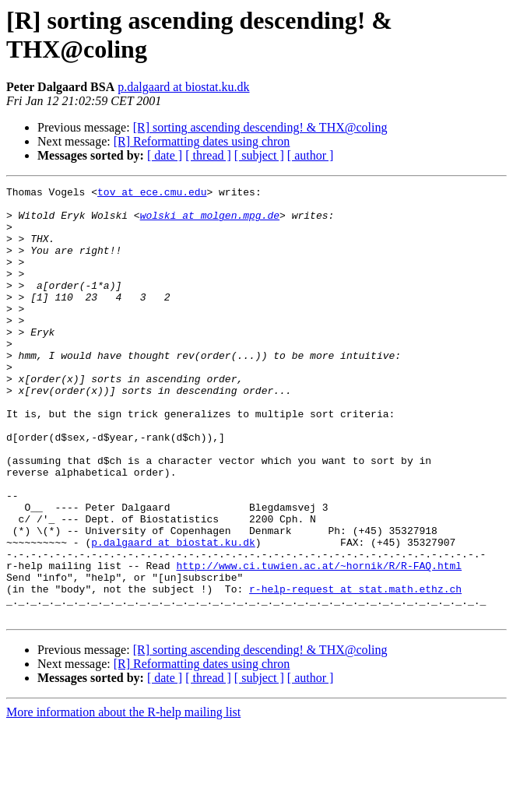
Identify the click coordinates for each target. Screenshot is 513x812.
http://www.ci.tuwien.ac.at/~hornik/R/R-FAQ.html (319, 642)
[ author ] (311, 155)
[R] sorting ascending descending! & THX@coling (260, 127)
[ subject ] (259, 155)
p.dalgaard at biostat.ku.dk (183, 87)
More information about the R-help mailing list (123, 798)
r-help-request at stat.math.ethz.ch (355, 670)
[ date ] (165, 155)
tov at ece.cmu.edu (152, 194)
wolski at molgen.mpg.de (210, 222)
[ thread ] (208, 155)
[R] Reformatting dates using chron (202, 141)
